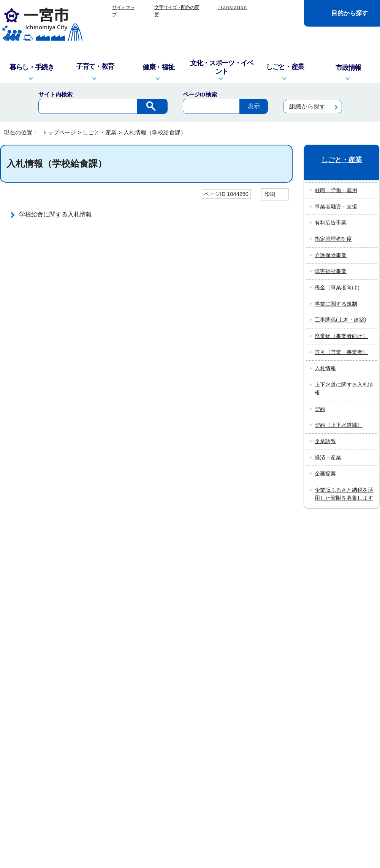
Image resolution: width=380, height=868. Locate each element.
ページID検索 (200, 94)
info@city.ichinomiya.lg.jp (55, 640)
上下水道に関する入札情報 (344, 389)
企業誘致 (325, 441)
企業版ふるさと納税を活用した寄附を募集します (344, 494)
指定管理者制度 (333, 239)
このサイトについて (111, 558)
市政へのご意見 (144, 684)
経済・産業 (328, 458)
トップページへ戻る (354, 529)
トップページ (59, 132)
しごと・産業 (100, 132)
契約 (320, 409)
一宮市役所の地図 (50, 684)
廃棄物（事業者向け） (341, 336)
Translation (232, 7)
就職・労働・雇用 (336, 190)
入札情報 (325, 368)
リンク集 (161, 558)
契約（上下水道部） (339, 425)
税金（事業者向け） (339, 287)
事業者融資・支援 (336, 207)
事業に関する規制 (336, 304)
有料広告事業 (331, 223)
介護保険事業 (331, 255)
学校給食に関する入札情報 (55, 214)
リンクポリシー (275, 558)
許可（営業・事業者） (341, 352)
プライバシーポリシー (214, 558)
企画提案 (325, 473)
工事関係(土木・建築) (340, 320)
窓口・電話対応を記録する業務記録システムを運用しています (148, 630)
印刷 (270, 194)
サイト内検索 (55, 94)
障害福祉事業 (331, 271)
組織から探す (307, 107)
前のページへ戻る (289, 529)
